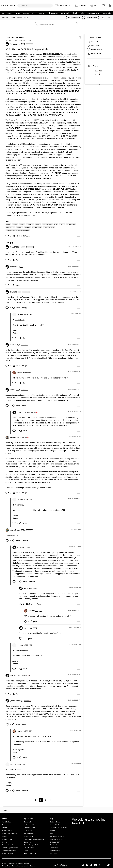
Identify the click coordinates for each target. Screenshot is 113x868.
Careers (5, 828)
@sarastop (19, 505)
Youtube (95, 865)
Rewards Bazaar (29, 848)
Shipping (52, 831)
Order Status (28, 831)
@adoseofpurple (21, 650)
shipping (27, 227)
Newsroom (5, 825)
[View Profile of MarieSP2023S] (18, 247)
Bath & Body (65, 13)
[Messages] (109, 18)
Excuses (38, 224)
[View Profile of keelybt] (22, 373)
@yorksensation (21, 736)
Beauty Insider (28, 822)
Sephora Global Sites (8, 845)
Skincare (26, 13)
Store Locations (54, 845)
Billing (52, 833)
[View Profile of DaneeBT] (23, 314)
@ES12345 (46, 736)
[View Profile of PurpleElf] (15, 345)
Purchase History (29, 833)
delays (22, 224)
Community (4, 18)
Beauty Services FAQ (56, 839)
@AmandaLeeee (14, 769)
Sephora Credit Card (30, 825)
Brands (9, 13)
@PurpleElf (17, 378)
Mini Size (75, 13)
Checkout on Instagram (9, 851)
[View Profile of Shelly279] (16, 292)
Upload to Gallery (92, 18)
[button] (7, 236)
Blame (8, 224)
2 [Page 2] (46, 800)
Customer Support (17, 37)
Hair (33, 13)
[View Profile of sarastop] (15, 437)
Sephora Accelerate (8, 854)
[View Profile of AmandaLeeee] (17, 44)
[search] (35, 6)
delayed (15, 224)
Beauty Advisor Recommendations (34, 839)
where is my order (49, 227)
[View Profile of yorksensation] (16, 701)
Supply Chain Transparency (10, 833)
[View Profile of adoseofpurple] (17, 530)
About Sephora (7, 822)
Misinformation (47, 224)
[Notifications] (103, 18)
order (56, 224)
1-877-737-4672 (59, 864)
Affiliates (5, 836)
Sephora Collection (93, 13)
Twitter (91, 865)
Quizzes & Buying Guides (32, 845)
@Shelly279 (19, 320)
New (3, 13)
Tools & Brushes (52, 13)
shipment (20, 227)
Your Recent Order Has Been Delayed (18, 230)
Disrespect (30, 224)
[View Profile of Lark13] (15, 390)
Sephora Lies (10, 227)
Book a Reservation (30, 854)
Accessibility (53, 854)
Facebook (87, 865)
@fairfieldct (33, 736)
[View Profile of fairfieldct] (16, 676)
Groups (19, 18)
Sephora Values (7, 831)
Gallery (26, 18)
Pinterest (100, 865)
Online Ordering (55, 848)
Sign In (97, 6)
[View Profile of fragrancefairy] (23, 412)
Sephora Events (7, 839)
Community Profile (29, 828)
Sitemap (32, 866)
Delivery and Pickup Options (58, 828)
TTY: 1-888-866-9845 (61, 866)
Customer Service (55, 822)
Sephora (8, 6)
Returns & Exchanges (56, 825)
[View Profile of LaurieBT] (23, 731)
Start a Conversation (74, 18)
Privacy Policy (6, 866)
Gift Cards (5, 842)
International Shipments (57, 836)
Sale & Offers (107, 13)
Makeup (17, 13)
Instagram (83, 865)
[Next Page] (51, 800)
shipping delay (37, 227)
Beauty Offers (28, 842)
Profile (13, 18)
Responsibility (71, 224)
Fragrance (41, 13)
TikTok (108, 865)
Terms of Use (16, 866)
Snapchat (104, 865)
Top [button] (5, 810)
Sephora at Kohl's (55, 842)
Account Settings (29, 836)
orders (62, 224)
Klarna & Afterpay (55, 851)
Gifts (83, 13)
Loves (26, 851)
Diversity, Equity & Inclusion (10, 848)
